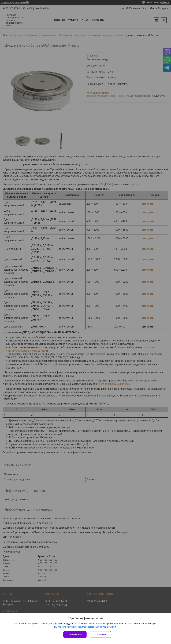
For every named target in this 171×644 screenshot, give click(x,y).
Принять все (75, 634)
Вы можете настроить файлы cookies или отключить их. (84, 627)
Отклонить (101, 634)
